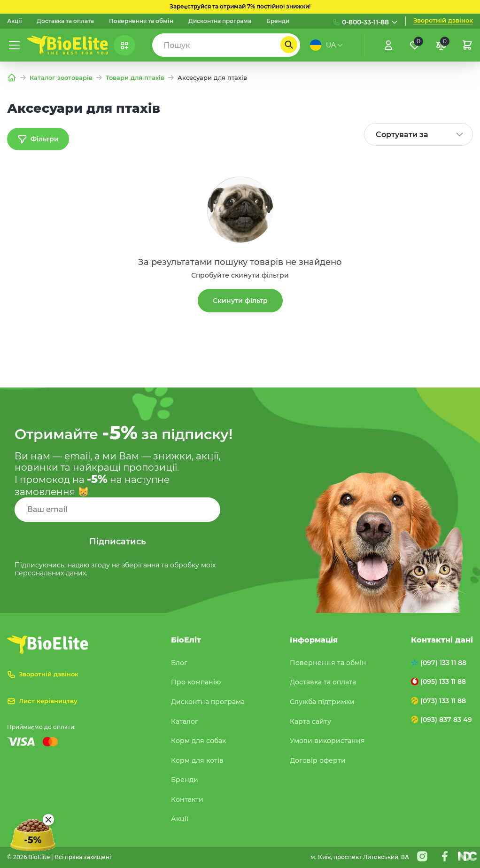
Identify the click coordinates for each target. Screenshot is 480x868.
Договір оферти (318, 760)
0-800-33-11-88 (365, 22)
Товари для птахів (135, 78)
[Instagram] (422, 856)
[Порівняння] (441, 45)
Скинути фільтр (240, 301)
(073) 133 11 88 (443, 701)
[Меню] (15, 45)
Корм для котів (197, 760)
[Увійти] (388, 45)
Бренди (278, 21)
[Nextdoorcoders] (467, 856)
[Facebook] (445, 856)
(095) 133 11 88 (443, 682)
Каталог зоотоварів (61, 78)
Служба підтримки (322, 702)
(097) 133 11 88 (443, 663)
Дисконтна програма (220, 21)
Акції (14, 21)
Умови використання (327, 741)
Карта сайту (310, 721)
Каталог (185, 721)
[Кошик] (467, 45)
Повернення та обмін (141, 21)
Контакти (187, 799)
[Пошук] (289, 45)
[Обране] (415, 45)
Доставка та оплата (65, 21)
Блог (179, 663)
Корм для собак (198, 741)
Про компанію (196, 682)
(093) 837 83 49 (446, 720)
